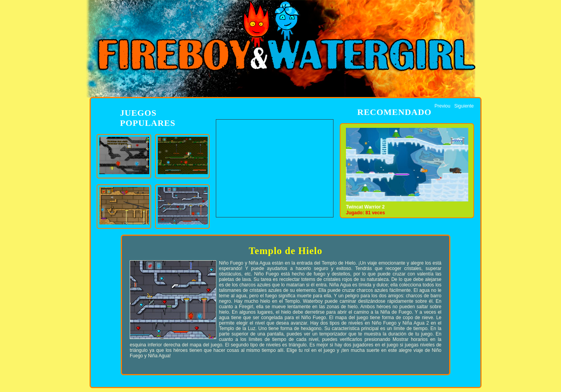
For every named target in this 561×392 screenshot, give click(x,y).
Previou (442, 106)
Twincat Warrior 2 (365, 207)
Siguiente (464, 106)
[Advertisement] (275, 168)
